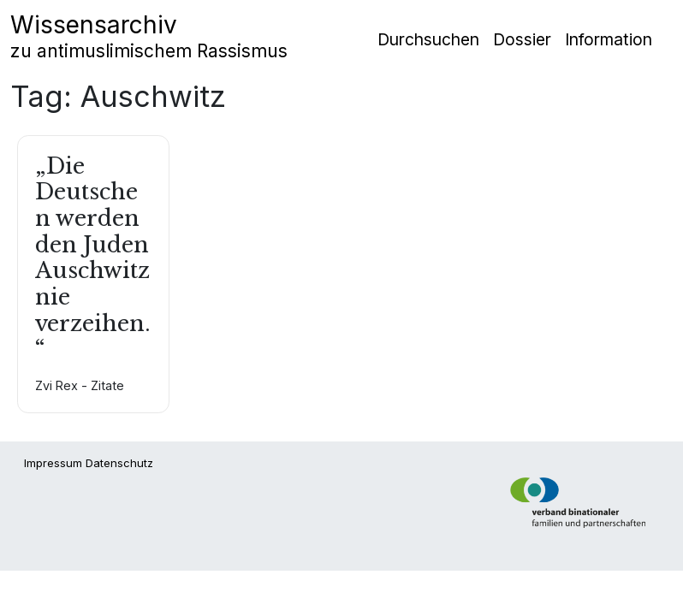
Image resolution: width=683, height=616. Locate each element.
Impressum (53, 463)
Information (609, 39)
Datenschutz (119, 463)
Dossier (522, 39)
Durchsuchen (428, 39)
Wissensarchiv (149, 36)
